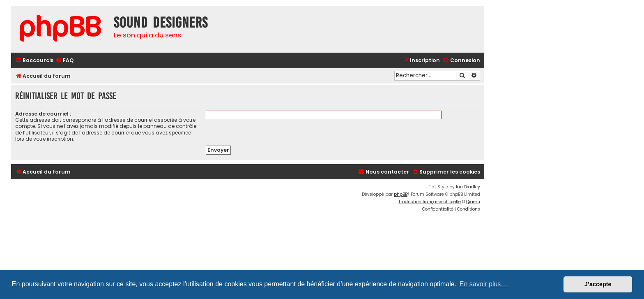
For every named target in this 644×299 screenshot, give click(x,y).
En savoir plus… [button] (484, 284)
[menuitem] (64, 61)
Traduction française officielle (430, 202)
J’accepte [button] (598, 284)
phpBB (401, 194)
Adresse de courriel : (43, 114)
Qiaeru (473, 202)
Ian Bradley (468, 187)
